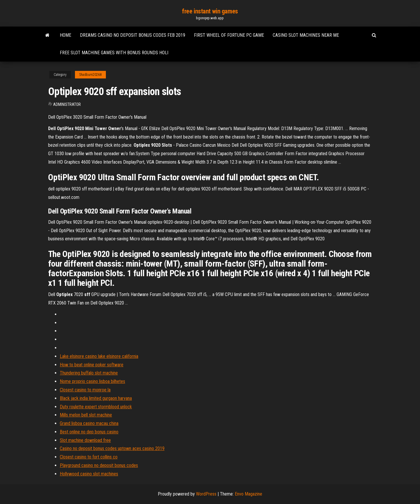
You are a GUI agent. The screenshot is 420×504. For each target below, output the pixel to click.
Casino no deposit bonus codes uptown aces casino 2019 (112, 448)
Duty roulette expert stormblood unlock (96, 407)
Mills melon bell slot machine (86, 415)
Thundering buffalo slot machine (89, 373)
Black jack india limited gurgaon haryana (96, 398)
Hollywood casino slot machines (89, 474)
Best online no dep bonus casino (89, 432)
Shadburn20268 (90, 75)
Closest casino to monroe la (85, 390)
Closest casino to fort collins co (89, 457)
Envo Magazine (249, 494)
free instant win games (210, 11)
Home (65, 35)
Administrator (67, 104)
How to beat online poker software (92, 365)
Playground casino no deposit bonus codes (99, 465)
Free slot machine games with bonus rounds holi (114, 53)
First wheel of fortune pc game (229, 35)
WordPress (206, 494)
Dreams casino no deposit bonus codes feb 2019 (133, 35)
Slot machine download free (85, 440)
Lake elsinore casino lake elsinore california (99, 356)
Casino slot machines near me (306, 35)
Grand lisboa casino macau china (89, 423)
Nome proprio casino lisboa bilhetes (92, 381)
